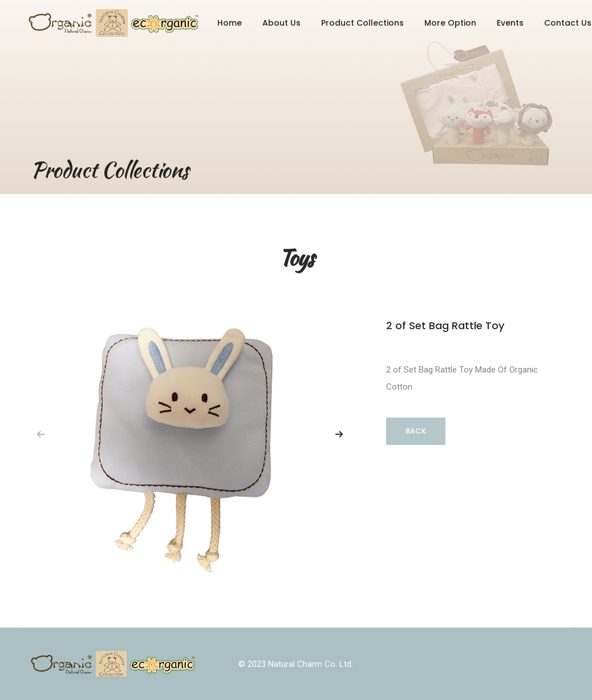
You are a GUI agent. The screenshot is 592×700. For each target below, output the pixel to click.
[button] (339, 434)
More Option (450, 23)
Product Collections (362, 23)
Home (230, 23)
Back (416, 431)
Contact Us (568, 23)
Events (510, 23)
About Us (281, 23)
